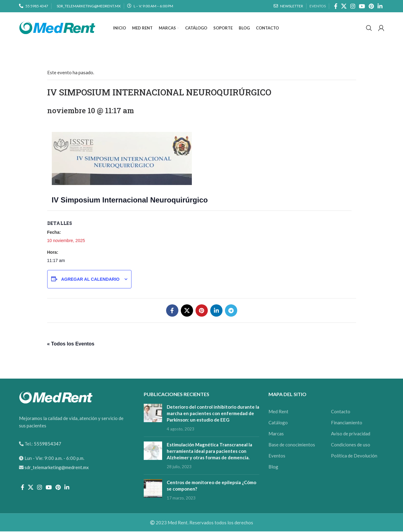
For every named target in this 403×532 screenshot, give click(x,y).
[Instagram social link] (353, 6)
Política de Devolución (354, 456)
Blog (273, 467)
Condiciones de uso (351, 445)
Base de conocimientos (292, 445)
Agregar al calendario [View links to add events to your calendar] (90, 280)
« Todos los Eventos (71, 344)
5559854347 (47, 444)
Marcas (276, 434)
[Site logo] (57, 28)
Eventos (277, 456)
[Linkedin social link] (380, 6)
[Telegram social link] (231, 311)
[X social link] (344, 6)
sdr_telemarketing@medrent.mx (57, 468)
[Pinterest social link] (371, 6)
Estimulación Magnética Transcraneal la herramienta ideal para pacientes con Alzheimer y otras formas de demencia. (209, 452)
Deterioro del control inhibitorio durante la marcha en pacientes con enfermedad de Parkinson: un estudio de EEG (213, 414)
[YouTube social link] (362, 6)
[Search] (369, 29)
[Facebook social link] (336, 6)
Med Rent (278, 412)
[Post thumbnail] (153, 418)
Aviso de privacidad (351, 434)
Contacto (341, 412)
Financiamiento (347, 423)
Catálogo (278, 423)
